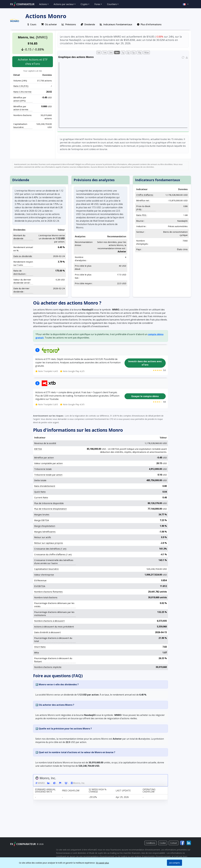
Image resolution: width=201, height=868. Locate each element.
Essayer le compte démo (145, 396)
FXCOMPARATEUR (22, 4)
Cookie (163, 843)
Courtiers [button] (112, 4)
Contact (174, 843)
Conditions (151, 843)
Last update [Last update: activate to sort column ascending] (123, 790)
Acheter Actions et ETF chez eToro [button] (33, 62)
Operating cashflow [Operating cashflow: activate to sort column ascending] (149, 790)
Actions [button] (43, 4)
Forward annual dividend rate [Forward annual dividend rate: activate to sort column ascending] (45, 790)
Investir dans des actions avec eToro (145, 363)
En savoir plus (103, 863)
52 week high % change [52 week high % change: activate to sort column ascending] (98, 790)
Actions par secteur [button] (64, 4)
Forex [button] (97, 4)
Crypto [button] (84, 4)
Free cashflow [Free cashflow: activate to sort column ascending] (71, 790)
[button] (186, 4)
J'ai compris (174, 863)
